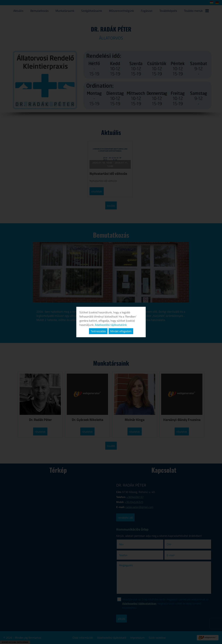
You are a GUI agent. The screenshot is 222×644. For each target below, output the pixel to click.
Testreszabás (98, 331)
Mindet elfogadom (121, 331)
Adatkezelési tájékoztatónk (111, 325)
